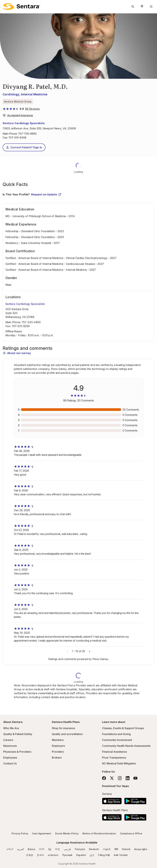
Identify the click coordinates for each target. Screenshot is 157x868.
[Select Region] (142, 7)
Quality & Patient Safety (18, 734)
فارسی (67, 849)
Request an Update (46, 194)
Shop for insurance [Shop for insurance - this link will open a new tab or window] (63, 728)
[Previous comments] (68, 651)
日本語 (30, 855)
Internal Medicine (34, 94)
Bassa (31, 849)
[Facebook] (104, 778)
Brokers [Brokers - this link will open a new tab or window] (57, 758)
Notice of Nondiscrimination (99, 833)
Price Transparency (114, 758)
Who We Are (11, 728)
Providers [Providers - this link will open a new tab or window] (58, 752)
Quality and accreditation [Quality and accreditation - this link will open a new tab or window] (67, 734)
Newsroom (10, 746)
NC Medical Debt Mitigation (119, 763)
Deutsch (94, 849)
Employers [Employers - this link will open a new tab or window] (58, 746)
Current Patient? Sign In (24, 147)
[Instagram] (120, 778)
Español (81, 855)
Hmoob (126, 849)
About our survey (17, 353)
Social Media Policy (67, 833)
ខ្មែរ (50, 849)
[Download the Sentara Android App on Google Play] (135, 800)
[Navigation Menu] (151, 7)
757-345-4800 (31, 322)
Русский (67, 855)
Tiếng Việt (104, 855)
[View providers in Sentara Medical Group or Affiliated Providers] (18, 116)
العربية (21, 849)
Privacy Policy (20, 833)
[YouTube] (135, 778)
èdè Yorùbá (121, 855)
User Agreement (42, 833)
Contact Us (10, 763)
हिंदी (116, 849)
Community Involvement (117, 740)
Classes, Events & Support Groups (123, 728)
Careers (8, 740)
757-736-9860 (27, 134)
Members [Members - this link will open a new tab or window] (58, 740)
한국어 (40, 855)
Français (80, 849)
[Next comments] (89, 651)
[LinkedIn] (128, 778)
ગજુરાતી (107, 849)
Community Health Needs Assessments (126, 746)
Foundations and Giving (116, 734)
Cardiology (11, 94)
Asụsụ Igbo (141, 849)
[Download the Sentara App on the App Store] (112, 800)
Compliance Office (131, 833)
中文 (57, 849)
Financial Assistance (114, 752)
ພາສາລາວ (53, 855)
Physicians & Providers (17, 752)
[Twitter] (112, 778)
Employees (10, 758)
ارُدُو (92, 855)
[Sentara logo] (21, 7)
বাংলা (42, 849)
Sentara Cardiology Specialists (24, 123)
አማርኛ (10, 849)
